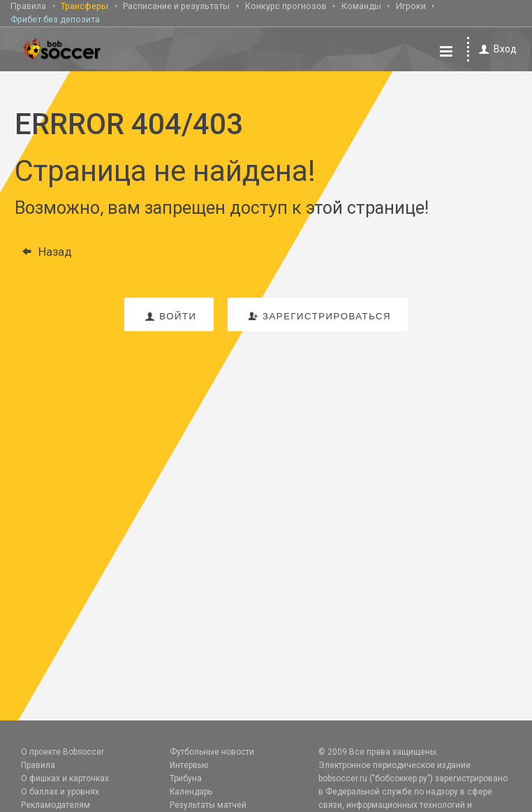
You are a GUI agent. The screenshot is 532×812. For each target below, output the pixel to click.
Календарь (191, 792)
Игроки (411, 6)
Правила (28, 6)
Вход (495, 49)
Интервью (189, 765)
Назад (43, 252)
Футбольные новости (212, 752)
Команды (361, 6)
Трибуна (186, 778)
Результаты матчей (208, 805)
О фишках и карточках (65, 778)
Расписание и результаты (176, 6)
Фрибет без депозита (55, 19)
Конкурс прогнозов (286, 6)
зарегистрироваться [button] (318, 316)
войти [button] (169, 316)
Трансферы (84, 6)
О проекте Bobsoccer (62, 752)
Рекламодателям (56, 805)
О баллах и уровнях (60, 792)
